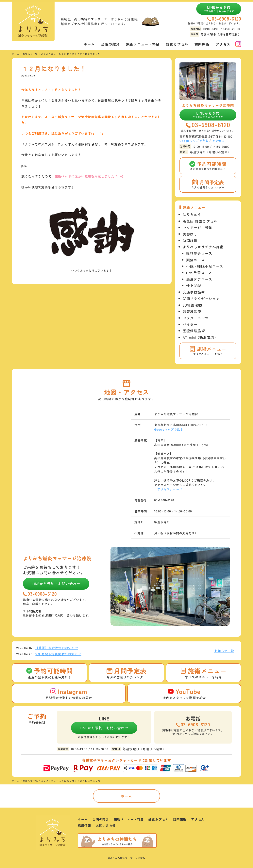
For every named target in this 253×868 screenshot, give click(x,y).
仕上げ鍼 (194, 285)
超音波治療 (192, 311)
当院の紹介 (110, 44)
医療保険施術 (194, 331)
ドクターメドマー (197, 318)
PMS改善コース (199, 273)
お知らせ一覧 (224, 651)
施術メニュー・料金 (143, 44)
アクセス (223, 44)
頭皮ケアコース (199, 279)
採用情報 (84, 825)
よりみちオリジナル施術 (203, 247)
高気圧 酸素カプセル (200, 221)
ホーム (89, 44)
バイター (190, 324)
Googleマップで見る (194, 141)
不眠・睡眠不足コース (205, 266)
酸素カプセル (177, 44)
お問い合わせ (106, 825)
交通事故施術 (194, 292)
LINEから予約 (219, 9)
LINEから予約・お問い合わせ (56, 584)
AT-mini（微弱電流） (200, 337)
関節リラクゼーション (201, 298)
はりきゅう (192, 215)
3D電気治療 (192, 305)
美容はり (190, 234)
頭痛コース (195, 260)
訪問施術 (202, 44)
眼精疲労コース (199, 253)
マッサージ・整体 (197, 227)
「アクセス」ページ (168, 489)
